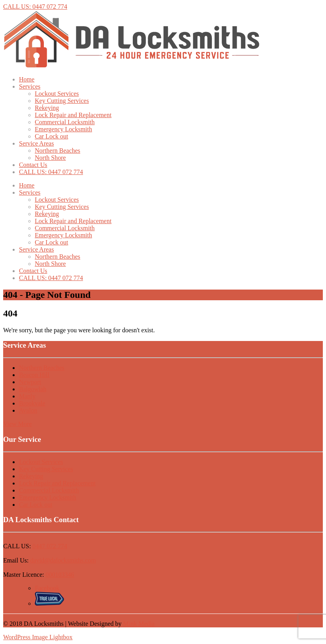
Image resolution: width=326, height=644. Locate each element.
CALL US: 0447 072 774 (35, 7)
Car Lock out (51, 136)
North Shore (50, 158)
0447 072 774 (50, 546)
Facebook (47, 588)
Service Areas (36, 143)
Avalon (28, 410)
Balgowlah (33, 389)
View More (17, 424)
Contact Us (33, 165)
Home (27, 79)
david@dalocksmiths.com (63, 560)
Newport (30, 382)
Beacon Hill (34, 375)
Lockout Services (57, 94)
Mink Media (139, 624)
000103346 (60, 575)
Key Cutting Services (62, 101)
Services (30, 86)
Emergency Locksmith (63, 129)
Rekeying (47, 108)
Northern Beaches (57, 151)
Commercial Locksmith (65, 122)
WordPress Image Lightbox (38, 637)
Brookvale (32, 403)
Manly (27, 396)
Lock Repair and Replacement (73, 115)
